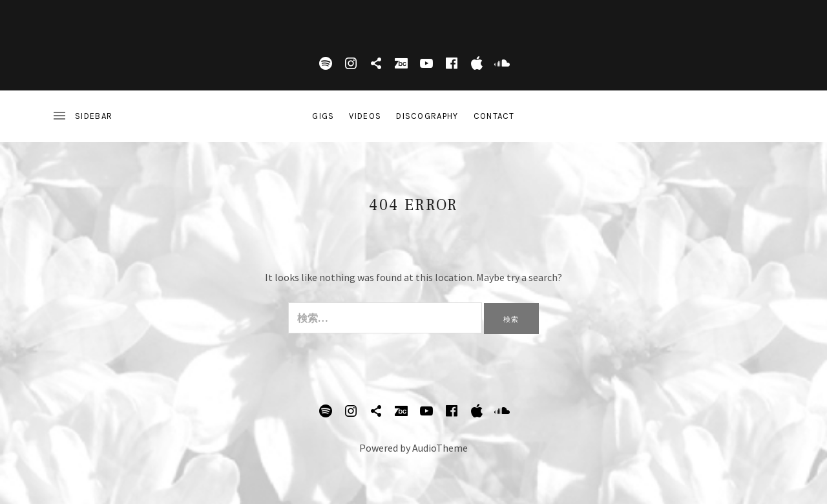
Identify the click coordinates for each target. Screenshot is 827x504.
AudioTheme (440, 448)
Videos (365, 116)
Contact (494, 116)
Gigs (323, 116)
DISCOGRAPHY (427, 116)
